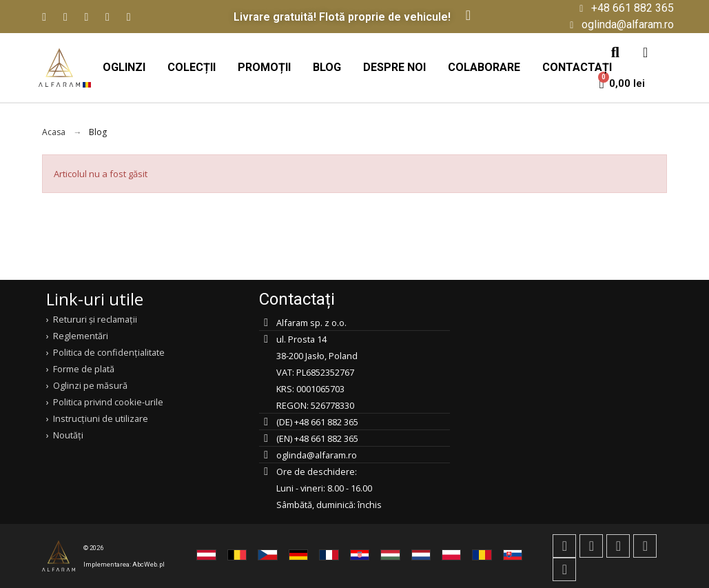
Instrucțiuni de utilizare (101, 418)
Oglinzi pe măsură (90, 385)
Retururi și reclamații (95, 319)
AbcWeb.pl (148, 564)
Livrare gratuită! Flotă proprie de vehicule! (342, 17)
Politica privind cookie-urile (108, 402)
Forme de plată (84, 369)
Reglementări (81, 336)
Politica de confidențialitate (109, 352)
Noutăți (68, 435)
